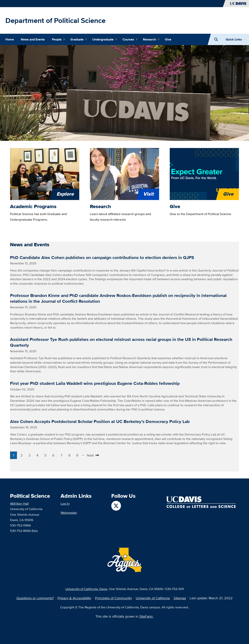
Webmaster (69, 512)
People (58, 40)
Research (151, 40)
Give (168, 39)
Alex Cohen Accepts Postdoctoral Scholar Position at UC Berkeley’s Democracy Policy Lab (100, 421)
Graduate (79, 40)
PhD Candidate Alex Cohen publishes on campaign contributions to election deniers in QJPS (102, 257)
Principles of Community (114, 598)
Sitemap (180, 598)
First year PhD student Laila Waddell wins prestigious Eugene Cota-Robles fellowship (95, 383)
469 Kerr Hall (19, 503)
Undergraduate (105, 40)
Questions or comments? (35, 598)
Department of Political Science (55, 20)
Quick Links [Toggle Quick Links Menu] (234, 39)
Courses (130, 40)
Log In (65, 503)
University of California (153, 598)
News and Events (33, 39)
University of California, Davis (86, 589)
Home (10, 39)
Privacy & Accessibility (74, 598)
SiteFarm (146, 616)
